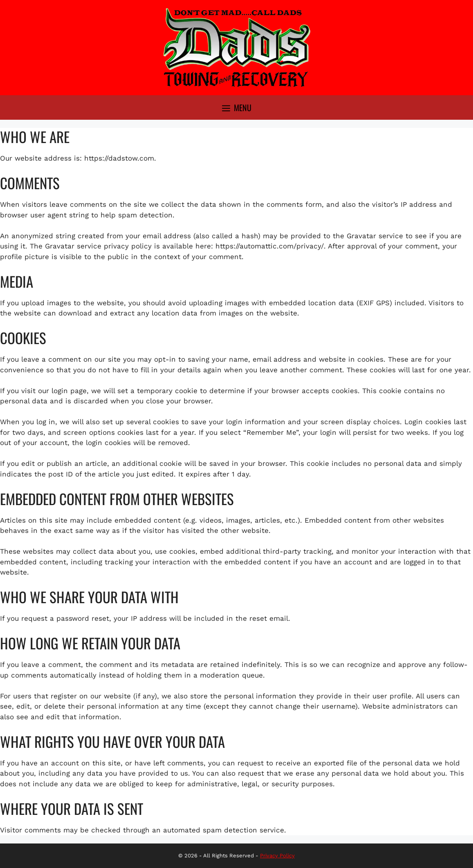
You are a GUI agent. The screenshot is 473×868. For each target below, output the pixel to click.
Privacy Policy (277, 856)
